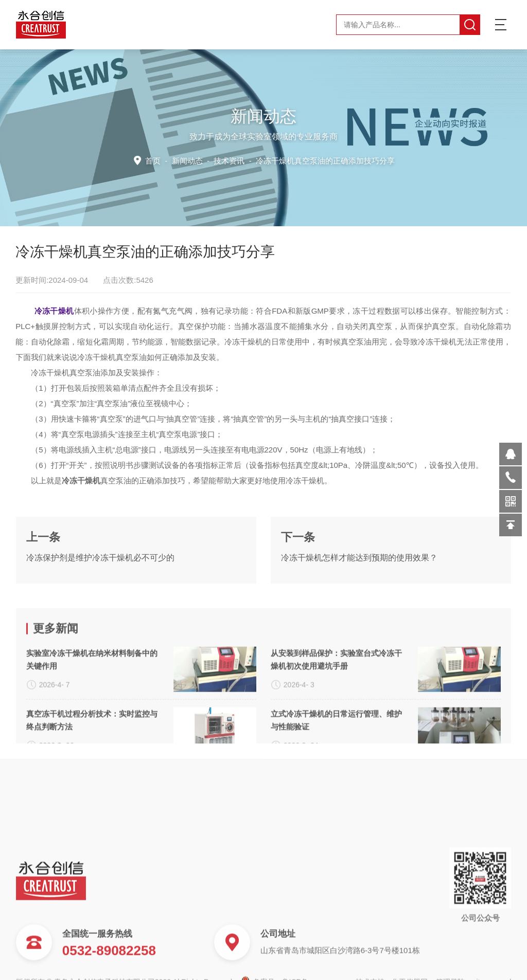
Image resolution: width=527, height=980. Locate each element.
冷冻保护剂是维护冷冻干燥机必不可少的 (100, 585)
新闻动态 (190, 160)
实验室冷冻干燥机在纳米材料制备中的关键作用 (92, 717)
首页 (157, 160)
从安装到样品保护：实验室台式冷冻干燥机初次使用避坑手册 (336, 717)
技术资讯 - (303, 160)
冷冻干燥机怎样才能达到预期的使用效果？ (359, 585)
